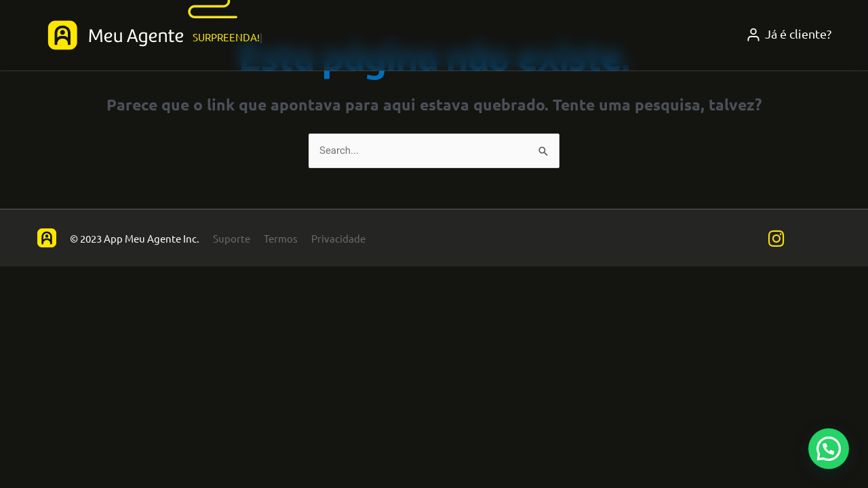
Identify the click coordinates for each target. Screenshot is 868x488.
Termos (281, 238)
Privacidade (338, 238)
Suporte (232, 238)
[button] (829, 449)
